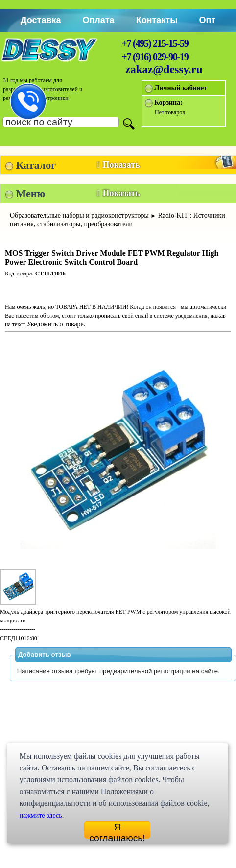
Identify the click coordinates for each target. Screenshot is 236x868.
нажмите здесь (40, 815)
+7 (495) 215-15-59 (155, 43)
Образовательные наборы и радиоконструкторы (79, 215)
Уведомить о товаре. (56, 324)
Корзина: (168, 103)
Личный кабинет (181, 88)
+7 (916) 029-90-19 (155, 57)
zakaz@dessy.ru (164, 69)
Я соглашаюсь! (117, 830)
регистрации (172, 671)
